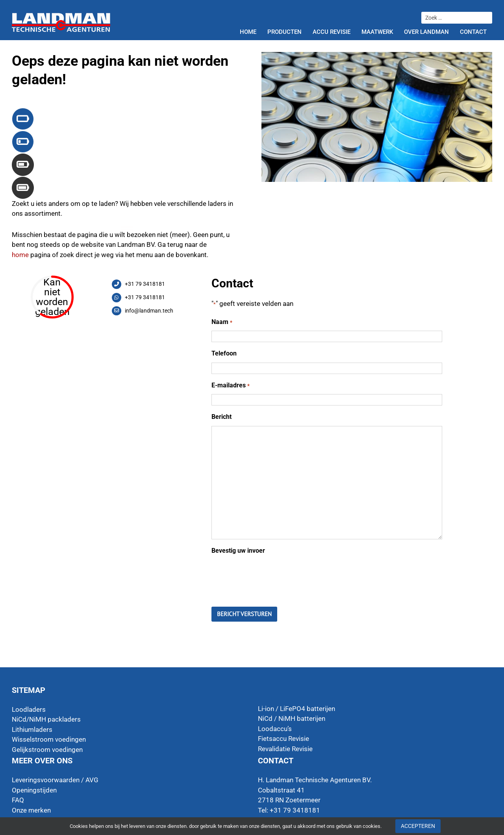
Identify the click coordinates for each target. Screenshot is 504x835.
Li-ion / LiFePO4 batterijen (296, 709)
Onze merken (31, 810)
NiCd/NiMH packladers (46, 719)
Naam (222, 322)
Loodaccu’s (275, 729)
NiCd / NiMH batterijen (292, 718)
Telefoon (224, 353)
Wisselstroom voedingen (49, 739)
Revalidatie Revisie (285, 749)
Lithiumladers (32, 729)
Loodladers (29, 709)
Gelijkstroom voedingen (47, 750)
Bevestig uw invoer (238, 551)
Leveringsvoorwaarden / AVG (55, 780)
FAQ (18, 800)
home (20, 255)
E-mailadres (230, 386)
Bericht (221, 417)
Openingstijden (34, 790)
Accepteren (418, 826)
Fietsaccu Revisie (283, 739)
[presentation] (271, 575)
